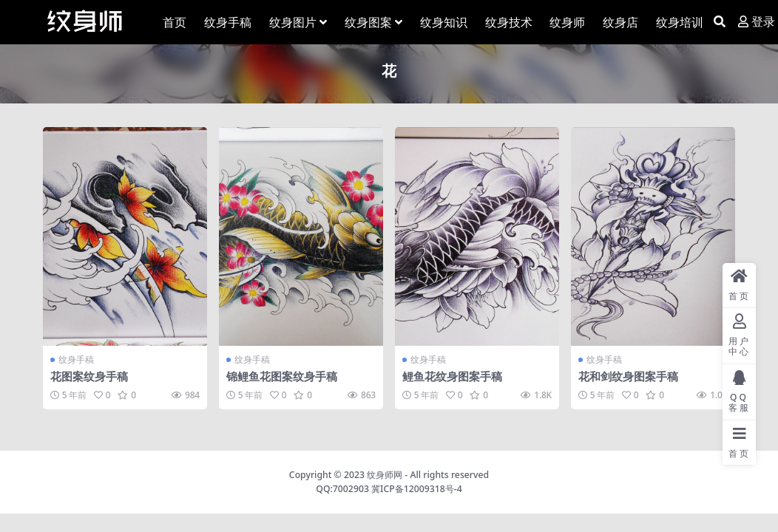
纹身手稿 (76, 359)
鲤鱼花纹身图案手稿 (452, 376)
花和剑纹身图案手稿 (628, 376)
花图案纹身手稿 (89, 376)
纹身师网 (385, 475)
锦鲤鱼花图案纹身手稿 (282, 376)
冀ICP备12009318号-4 (417, 489)
